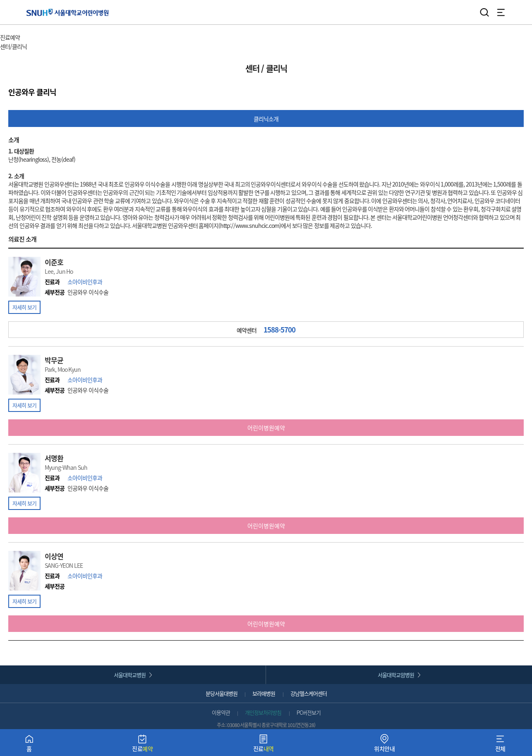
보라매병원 (264, 693)
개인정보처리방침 (263, 712)
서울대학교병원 (130, 675)
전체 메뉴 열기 (501, 12)
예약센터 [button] (266, 330)
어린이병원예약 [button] (266, 428)
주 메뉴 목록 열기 (41, 38)
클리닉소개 (266, 119)
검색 (484, 12)
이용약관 (221, 712)
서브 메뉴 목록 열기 (50, 47)
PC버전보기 (309, 712)
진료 (142, 745)
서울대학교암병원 (396, 675)
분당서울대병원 (222, 693)
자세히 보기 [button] (24, 307)
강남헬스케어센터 (309, 693)
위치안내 (384, 745)
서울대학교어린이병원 (68, 12)
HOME (7, 29)
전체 (500, 745)
